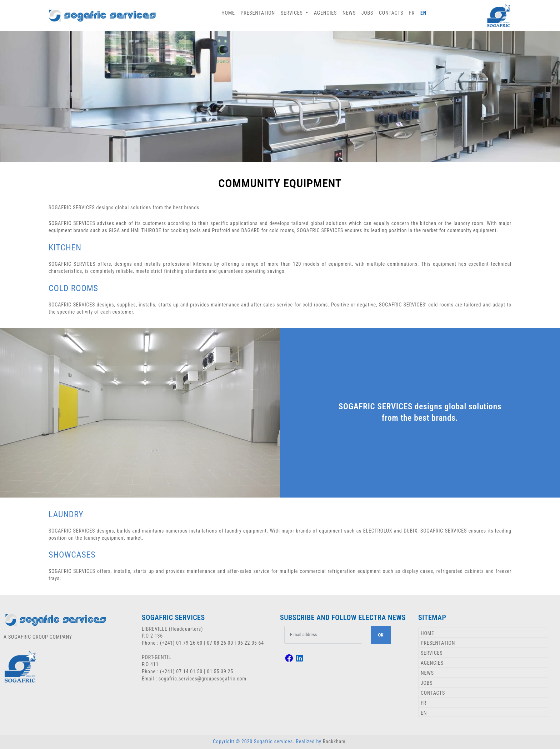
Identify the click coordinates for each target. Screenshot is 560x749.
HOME (228, 13)
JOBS (367, 13)
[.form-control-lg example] (323, 635)
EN (423, 13)
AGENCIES (325, 13)
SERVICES (432, 653)
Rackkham (334, 741)
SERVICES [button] (292, 13)
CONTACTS (391, 13)
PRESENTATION (258, 13)
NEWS (349, 13)
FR (412, 13)
